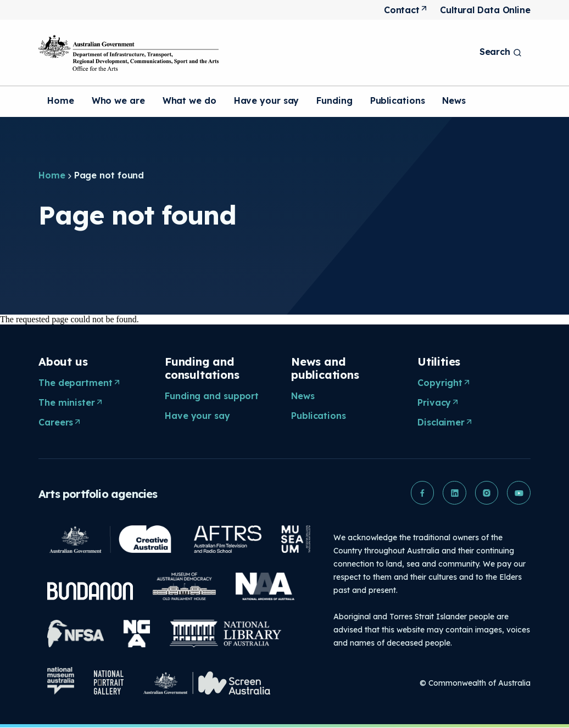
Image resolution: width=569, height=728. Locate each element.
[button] (420, 493)
